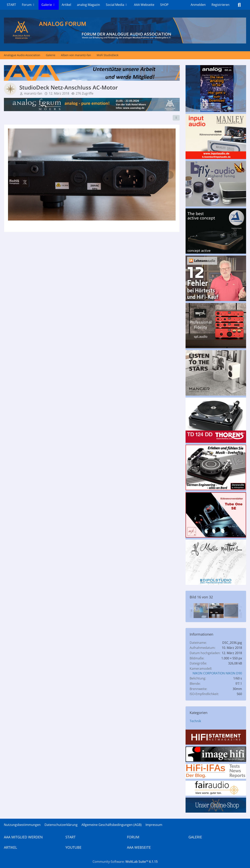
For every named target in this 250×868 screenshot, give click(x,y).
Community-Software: (125, 862)
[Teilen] (176, 118)
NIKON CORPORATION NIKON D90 (217, 673)
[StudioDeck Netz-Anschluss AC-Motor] (216, 611)
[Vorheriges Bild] (14, 175)
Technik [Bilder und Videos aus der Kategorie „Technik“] (195, 721)
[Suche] (239, 5)
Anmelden (198, 5)
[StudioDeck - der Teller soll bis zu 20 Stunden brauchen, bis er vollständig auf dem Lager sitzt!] (232, 611)
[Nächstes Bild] (169, 175)
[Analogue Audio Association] (125, 31)
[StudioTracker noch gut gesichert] (201, 611)
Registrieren (221, 5)
